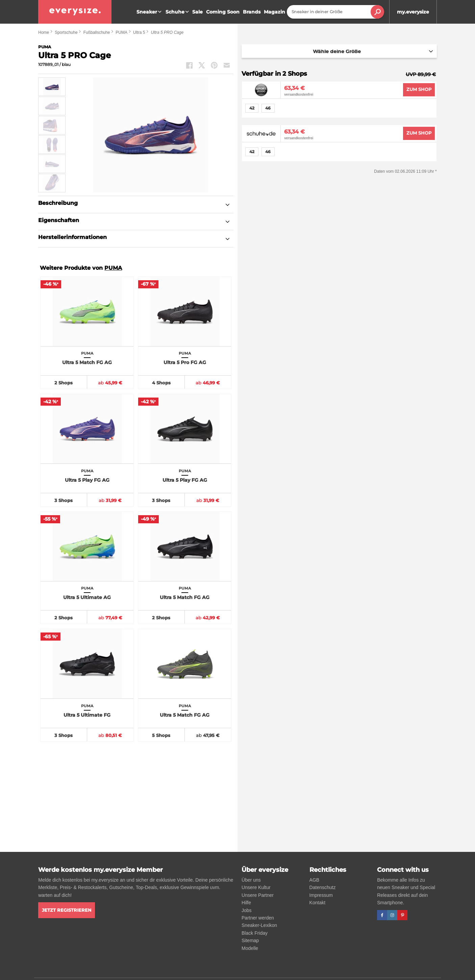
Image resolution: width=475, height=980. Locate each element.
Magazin (274, 12)
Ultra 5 (139, 32)
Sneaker (150, 12)
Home (44, 32)
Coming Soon (223, 12)
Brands (252, 12)
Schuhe (178, 12)
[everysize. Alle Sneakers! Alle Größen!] (75, 12)
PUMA (121, 32)
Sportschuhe (66, 32)
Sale (197, 12)
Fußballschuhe (97, 32)
